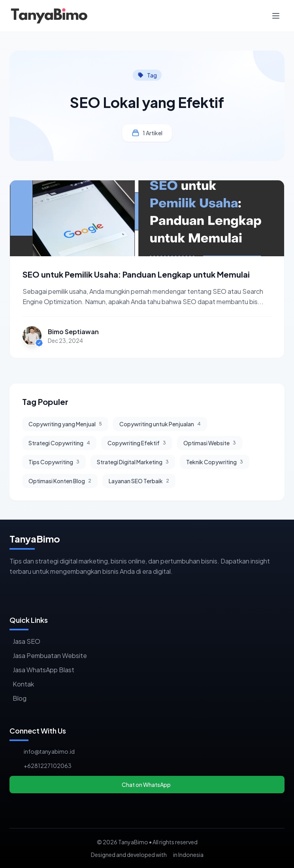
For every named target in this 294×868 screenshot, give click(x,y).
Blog (20, 698)
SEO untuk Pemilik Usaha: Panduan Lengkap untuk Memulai (136, 274)
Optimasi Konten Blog (60, 481)
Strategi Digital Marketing (133, 462)
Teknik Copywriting (215, 462)
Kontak (23, 684)
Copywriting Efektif (137, 443)
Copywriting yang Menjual (65, 424)
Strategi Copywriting (59, 443)
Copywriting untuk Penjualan (160, 424)
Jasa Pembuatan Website (50, 655)
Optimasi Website (210, 443)
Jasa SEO (26, 641)
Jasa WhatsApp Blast (43, 670)
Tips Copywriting (54, 462)
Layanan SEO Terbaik (139, 481)
